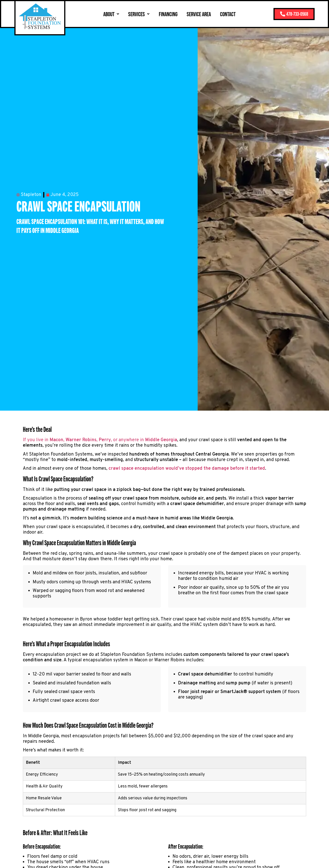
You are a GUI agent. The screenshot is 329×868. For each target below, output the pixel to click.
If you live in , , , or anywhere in (100, 440)
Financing (162, 14)
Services (133, 14)
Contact (222, 14)
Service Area (193, 14)
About (106, 14)
